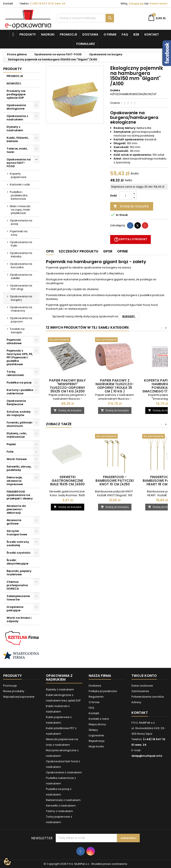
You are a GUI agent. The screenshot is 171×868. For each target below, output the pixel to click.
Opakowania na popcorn (21, 320)
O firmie (110, 34)
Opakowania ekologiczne (16, 107)
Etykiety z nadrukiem (15, 129)
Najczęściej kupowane (19, 697)
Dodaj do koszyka (131, 206)
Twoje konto (144, 676)
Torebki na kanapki (17, 331)
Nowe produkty (14, 691)
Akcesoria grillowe (14, 522)
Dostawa (90, 34)
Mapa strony (97, 724)
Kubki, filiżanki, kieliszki (18, 139)
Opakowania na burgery (21, 298)
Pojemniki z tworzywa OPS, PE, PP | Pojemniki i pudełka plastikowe (20, 357)
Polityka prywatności (103, 691)
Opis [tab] (50, 251)
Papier (11, 444)
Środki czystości (19, 553)
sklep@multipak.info (147, 756)
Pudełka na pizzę (19, 383)
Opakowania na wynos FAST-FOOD (19, 163)
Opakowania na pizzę (21, 222)
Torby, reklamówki (15, 373)
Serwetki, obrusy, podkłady (19, 468)
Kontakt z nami (99, 719)
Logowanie (96, 735)
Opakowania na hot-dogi (21, 287)
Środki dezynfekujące (17, 562)
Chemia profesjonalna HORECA (17, 585)
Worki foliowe (17, 459)
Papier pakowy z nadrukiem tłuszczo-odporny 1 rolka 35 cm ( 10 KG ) (115, 386)
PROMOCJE (15, 76)
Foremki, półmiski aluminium (19, 424)
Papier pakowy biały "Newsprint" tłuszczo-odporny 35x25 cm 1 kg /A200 (67, 386)
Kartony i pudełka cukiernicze (20, 392)
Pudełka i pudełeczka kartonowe (19, 195)
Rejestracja (97, 741)
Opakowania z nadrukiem (17, 118)
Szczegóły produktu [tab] (78, 251)
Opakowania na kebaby (21, 255)
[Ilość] (125, 196)
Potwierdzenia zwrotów (148, 697)
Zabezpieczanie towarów (18, 598)
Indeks (115, 90)
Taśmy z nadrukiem (59, 811)
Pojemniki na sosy (19, 233)
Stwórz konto (158, 4)
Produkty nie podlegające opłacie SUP (16, 94)
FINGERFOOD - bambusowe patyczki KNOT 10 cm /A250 (115, 481)
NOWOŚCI (14, 83)
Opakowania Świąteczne (16, 403)
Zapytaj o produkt (130, 239)
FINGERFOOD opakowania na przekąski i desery (20, 495)
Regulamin (96, 697)
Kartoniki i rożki (20, 185)
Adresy (136, 702)
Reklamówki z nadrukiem (63, 800)
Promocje (68, 34)
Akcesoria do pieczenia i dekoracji (16, 509)
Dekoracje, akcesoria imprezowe (15, 481)
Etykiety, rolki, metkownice (17, 435)
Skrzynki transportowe (17, 533)
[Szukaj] (85, 18)
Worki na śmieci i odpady (19, 619)
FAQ (125, 34)
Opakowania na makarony (21, 309)
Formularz (86, 44)
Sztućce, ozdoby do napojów (19, 413)
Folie (10, 452)
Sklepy (93, 730)
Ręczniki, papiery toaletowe (19, 573)
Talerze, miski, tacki (17, 150)
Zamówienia (140, 691)
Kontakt (8, 4)
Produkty (28, 34)
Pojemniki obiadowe (14, 341)
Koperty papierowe (18, 175)
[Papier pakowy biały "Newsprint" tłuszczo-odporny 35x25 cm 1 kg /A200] (67, 340)
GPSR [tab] (108, 251)
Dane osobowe (142, 686)
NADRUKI (48, 34)
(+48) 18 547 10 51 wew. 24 (48, 4)
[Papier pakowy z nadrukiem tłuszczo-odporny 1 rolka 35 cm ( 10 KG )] (115, 340)
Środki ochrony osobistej (18, 544)
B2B (136, 34)
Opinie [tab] (123, 251)
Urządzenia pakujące (15, 609)
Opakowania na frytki (21, 244)
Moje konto (96, 746)
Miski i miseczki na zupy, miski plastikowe (20, 210)
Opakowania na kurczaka (21, 266)
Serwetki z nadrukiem (61, 806)
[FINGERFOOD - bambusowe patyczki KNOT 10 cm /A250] (115, 437)
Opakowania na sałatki (21, 276)
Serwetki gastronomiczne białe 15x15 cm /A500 (67, 481)
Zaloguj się (136, 4)
